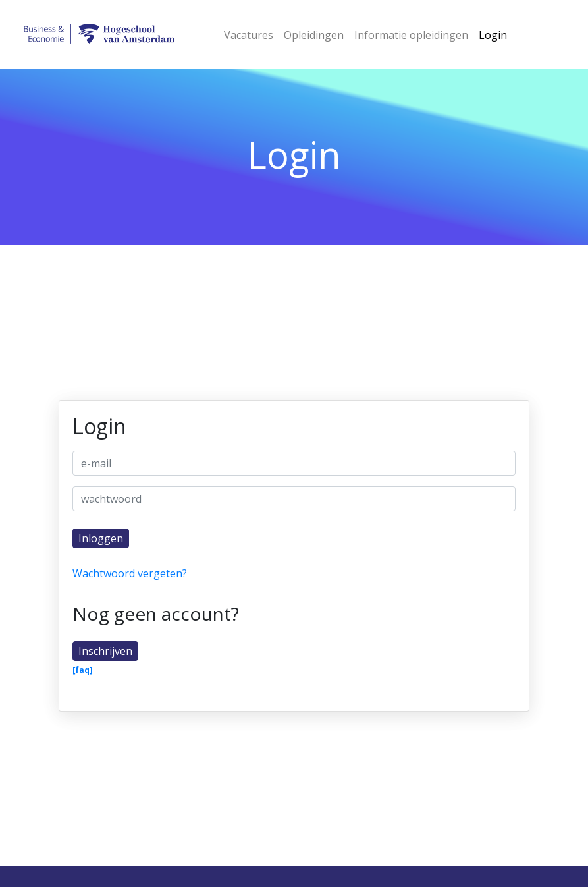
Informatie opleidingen (411, 35)
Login (493, 35)
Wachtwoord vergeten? (130, 573)
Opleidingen (314, 35)
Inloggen (101, 538)
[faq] (83, 670)
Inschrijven (105, 651)
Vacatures (249, 35)
